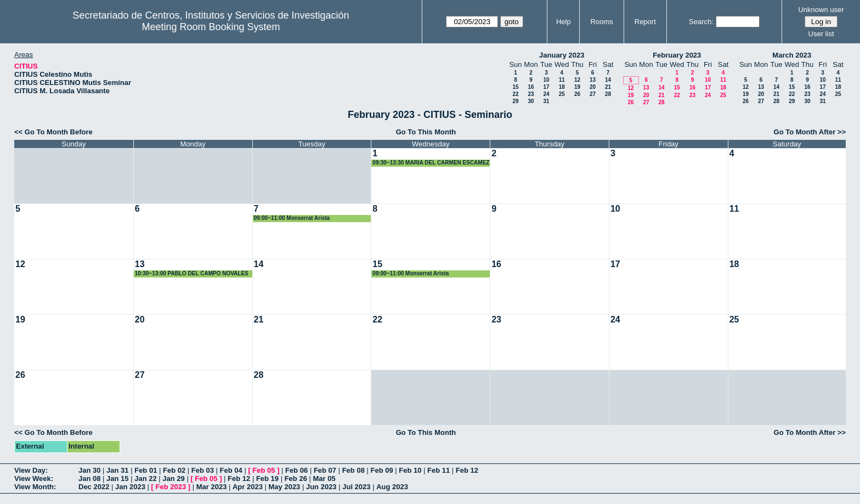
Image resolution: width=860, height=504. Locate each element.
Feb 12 (467, 470)
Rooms (602, 22)
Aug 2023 (392, 487)
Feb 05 (264, 470)
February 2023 (677, 55)
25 (562, 94)
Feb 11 (439, 470)
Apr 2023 (248, 487)
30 (531, 101)
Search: (701, 22)
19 (577, 87)
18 (562, 87)
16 (531, 87)
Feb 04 (231, 470)
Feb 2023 (171, 487)
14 (608, 80)
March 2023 (792, 55)
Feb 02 (174, 470)
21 (608, 87)
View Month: (35, 487)
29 (515, 101)
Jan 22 (145, 478)
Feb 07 (325, 470)
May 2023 (285, 487)
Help (564, 22)
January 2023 (562, 55)
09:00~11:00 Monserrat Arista (292, 218)
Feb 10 (410, 470)
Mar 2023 (212, 487)
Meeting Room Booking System (211, 27)
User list (821, 34)
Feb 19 (267, 478)
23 (531, 94)
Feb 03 (203, 470)
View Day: (31, 470)
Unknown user (821, 10)
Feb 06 (296, 470)
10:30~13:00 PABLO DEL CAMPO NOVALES (192, 273)
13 (593, 80)
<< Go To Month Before (53, 132)
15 (515, 87)
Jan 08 (89, 478)
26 (577, 94)
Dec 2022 (94, 487)
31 (546, 101)
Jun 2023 (321, 487)
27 (593, 94)
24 (546, 94)
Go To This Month (426, 132)
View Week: (34, 478)
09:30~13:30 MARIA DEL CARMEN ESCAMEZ (431, 163)
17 (546, 87)
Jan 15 (117, 478)
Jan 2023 (130, 487)
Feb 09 (381, 470)
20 (593, 87)
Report (645, 22)
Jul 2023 (356, 487)
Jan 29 (173, 478)
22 (515, 94)
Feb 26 (296, 478)
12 (577, 80)
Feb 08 (353, 470)
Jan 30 (89, 470)
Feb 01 (146, 470)
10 (546, 80)
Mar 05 (324, 478)
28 (608, 94)
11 (562, 80)
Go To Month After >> (810, 132)
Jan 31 (117, 470)
